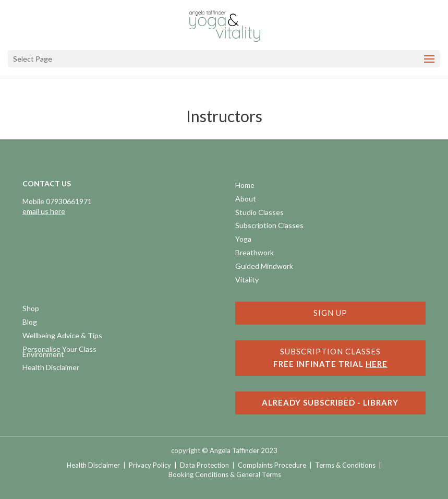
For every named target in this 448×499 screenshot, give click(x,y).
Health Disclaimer (51, 368)
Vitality (247, 281)
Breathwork (255, 253)
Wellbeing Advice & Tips (62, 336)
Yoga (243, 240)
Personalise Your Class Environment (59, 353)
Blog (30, 323)
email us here (44, 211)
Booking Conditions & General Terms (225, 474)
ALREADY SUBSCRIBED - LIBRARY (330, 402)
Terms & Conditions (345, 465)
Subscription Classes (269, 226)
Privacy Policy (150, 465)
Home (245, 186)
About (246, 200)
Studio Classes (259, 213)
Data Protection (204, 465)
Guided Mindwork (264, 267)
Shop (31, 309)
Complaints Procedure (272, 465)
